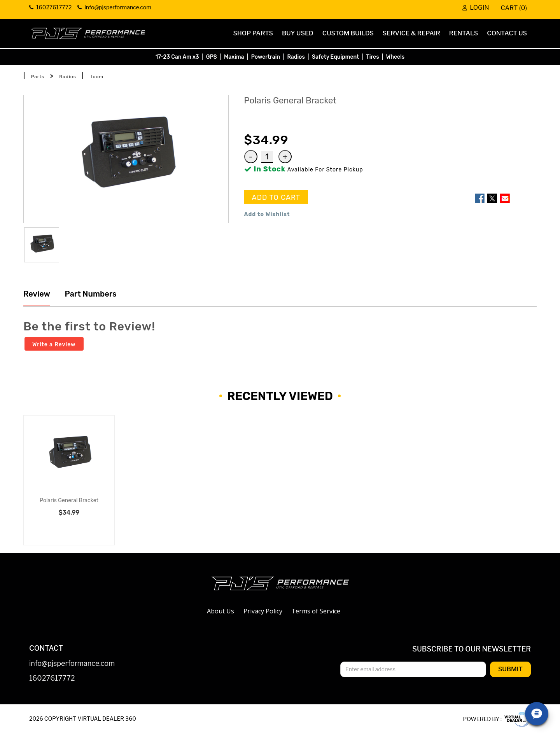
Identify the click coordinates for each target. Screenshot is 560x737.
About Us (220, 611)
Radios (296, 57)
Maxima (234, 57)
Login (476, 8)
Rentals (464, 33)
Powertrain (266, 57)
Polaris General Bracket (69, 500)
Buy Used (298, 33)
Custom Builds (348, 33)
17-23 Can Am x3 (177, 57)
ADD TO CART (276, 197)
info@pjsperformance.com (72, 664)
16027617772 (52, 678)
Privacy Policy (263, 611)
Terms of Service (316, 611)
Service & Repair (411, 33)
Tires (372, 57)
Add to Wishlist (267, 214)
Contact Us (507, 33)
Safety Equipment (335, 57)
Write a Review (54, 345)
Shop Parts (253, 33)
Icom (97, 77)
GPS (212, 57)
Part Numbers (90, 294)
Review (37, 294)
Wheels (395, 57)
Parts (38, 77)
